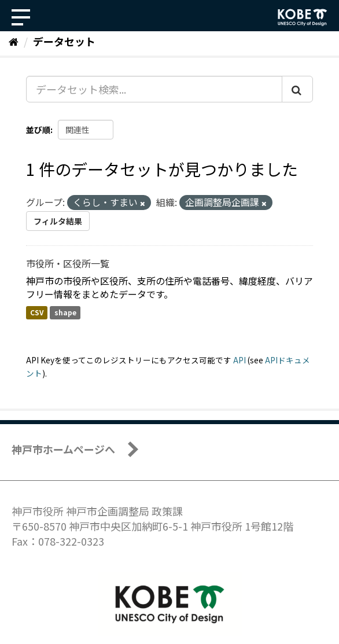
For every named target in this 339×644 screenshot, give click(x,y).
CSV (37, 313)
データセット (64, 41)
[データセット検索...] (154, 89)
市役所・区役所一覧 (68, 263)
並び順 (38, 130)
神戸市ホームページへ (63, 449)
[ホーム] (14, 41)
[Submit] (297, 89)
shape (65, 313)
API (239, 360)
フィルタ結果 (58, 221)
